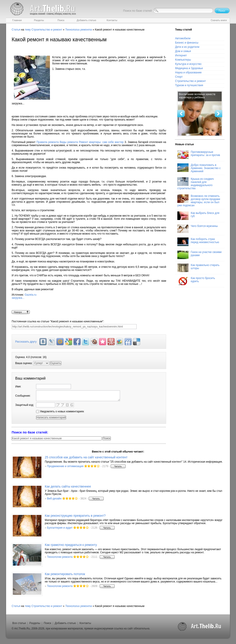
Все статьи (19, 623)
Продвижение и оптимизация (65, 466)
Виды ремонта (69, 142)
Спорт (179, 77)
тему (28, 30)
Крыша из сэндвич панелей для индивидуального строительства (196, 184)
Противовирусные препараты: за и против (199, 155)
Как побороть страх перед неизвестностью (198, 242)
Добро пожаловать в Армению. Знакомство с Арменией (199, 168)
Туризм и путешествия (189, 85)
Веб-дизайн (54, 499)
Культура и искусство (188, 64)
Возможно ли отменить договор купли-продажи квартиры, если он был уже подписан (199, 201)
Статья (16, 30)
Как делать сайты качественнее (68, 486)
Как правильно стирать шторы (198, 268)
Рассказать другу (26, 342)
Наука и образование (188, 73)
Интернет (181, 55)
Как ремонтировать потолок (65, 574)
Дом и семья (183, 51)
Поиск (47, 623)
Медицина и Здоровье (189, 68)
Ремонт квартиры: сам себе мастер (101, 142)
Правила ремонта (47, 142)
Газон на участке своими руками (199, 255)
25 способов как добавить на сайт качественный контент (86, 457)
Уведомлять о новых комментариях (60, 411)
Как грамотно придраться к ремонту (71, 545)
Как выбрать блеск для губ (198, 216)
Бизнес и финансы (187, 43)
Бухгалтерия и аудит (60, 528)
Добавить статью (65, 623)
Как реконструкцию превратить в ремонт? (75, 516)
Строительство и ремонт (47, 30)
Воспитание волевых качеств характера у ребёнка (197, 96)
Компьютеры (183, 60)
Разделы (35, 623)
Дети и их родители (187, 47)
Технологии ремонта (60, 557)
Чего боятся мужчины (198, 229)
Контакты (85, 623)
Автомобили (183, 38)
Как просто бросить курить (196, 281)
